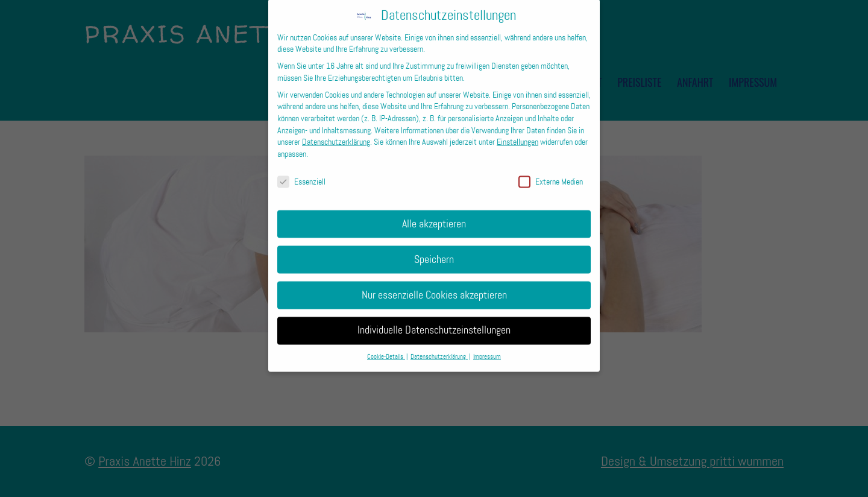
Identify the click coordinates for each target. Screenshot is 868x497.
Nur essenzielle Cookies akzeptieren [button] (434, 286)
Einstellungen (517, 134)
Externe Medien (551, 173)
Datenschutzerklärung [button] (439, 349)
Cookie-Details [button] (386, 349)
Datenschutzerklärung (336, 134)
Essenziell (301, 173)
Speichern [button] (434, 251)
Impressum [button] (487, 349)
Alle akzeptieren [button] (434, 215)
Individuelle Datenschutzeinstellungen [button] (434, 322)
